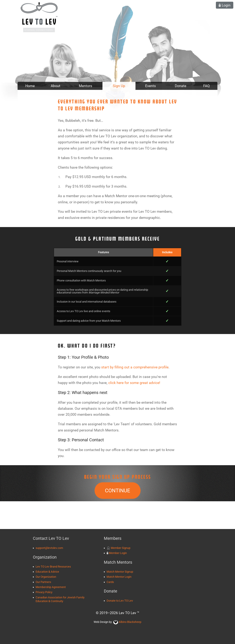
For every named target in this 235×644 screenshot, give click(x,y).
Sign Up (119, 86)
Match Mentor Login (119, 577)
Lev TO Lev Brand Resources (53, 567)
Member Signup (119, 548)
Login (225, 5)
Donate (181, 86)
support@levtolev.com (49, 548)
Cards (110, 582)
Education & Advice (47, 572)
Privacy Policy (44, 592)
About (56, 86)
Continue (117, 491)
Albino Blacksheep (127, 622)
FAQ (206, 86)
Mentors (85, 86)
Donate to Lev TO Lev (120, 601)
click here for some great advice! (134, 383)
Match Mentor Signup (120, 572)
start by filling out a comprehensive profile (135, 367)
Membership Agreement (51, 587)
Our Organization (46, 577)
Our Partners (43, 582)
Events (151, 86)
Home (30, 86)
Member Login (117, 553)
